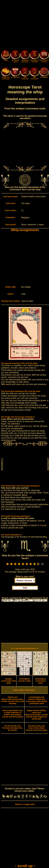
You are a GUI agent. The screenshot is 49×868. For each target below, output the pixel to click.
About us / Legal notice (25, 804)
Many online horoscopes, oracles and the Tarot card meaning (13, 700)
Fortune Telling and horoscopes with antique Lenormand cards (37, 700)
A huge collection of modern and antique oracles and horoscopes (12, 714)
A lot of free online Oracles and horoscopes (36, 728)
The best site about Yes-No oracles (13, 728)
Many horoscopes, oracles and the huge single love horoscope (36, 715)
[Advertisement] (24, 26)
